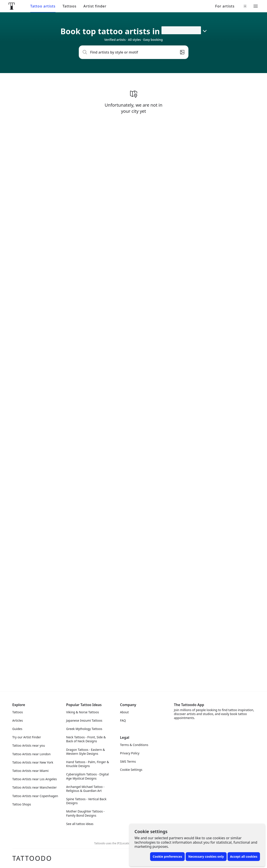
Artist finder (95, 6)
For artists (225, 6)
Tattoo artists (43, 6)
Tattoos (69, 6)
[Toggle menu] (256, 6)
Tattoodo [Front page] (32, 858)
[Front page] (12, 6)
